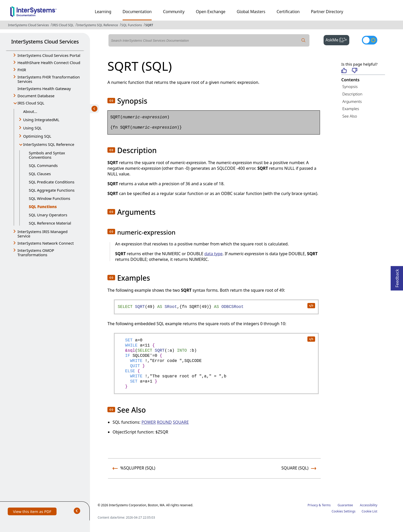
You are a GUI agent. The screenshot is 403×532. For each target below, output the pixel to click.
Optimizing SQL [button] (37, 136)
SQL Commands (43, 165)
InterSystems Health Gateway (44, 88)
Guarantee (345, 505)
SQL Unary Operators (48, 215)
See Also (350, 116)
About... (30, 111)
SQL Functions (132, 25)
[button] (111, 101)
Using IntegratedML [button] (41, 120)
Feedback (397, 277)
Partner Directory (327, 12)
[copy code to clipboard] (311, 305)
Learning (103, 12)
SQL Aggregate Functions (52, 190)
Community (174, 12)
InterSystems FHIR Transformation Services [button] (49, 79)
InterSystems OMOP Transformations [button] (36, 252)
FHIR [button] (22, 70)
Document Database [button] (36, 96)
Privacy (313, 505)
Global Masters (251, 12)
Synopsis (350, 86)
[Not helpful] (355, 71)
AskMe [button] (338, 39)
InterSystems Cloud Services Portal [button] (49, 55)
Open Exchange (211, 12)
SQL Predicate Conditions (52, 182)
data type (213, 254)
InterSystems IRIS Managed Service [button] (43, 234)
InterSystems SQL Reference (98, 25)
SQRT (149, 25)
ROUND (164, 422)
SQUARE (181, 422)
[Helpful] (344, 71)
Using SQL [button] (32, 128)
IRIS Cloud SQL (63, 25)
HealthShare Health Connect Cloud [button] (49, 63)
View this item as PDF (32, 512)
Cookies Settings (344, 511)
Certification (288, 12)
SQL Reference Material (50, 223)
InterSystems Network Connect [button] (46, 243)
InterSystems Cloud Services (28, 25)
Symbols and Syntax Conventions (47, 155)
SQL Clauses (40, 174)
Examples (351, 109)
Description (352, 94)
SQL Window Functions (49, 198)
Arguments (352, 101)
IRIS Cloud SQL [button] (31, 103)
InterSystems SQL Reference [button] (49, 144)
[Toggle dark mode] (370, 40)
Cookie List (369, 511)
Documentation (137, 12)
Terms (326, 505)
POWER (149, 422)
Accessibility (369, 505)
